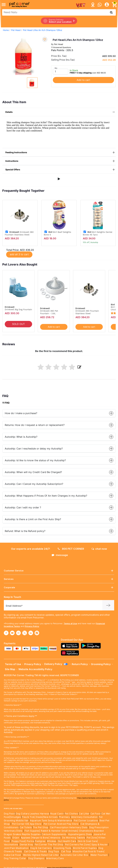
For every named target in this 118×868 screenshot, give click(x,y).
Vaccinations (11, 845)
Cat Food (95, 814)
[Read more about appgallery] (71, 653)
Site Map (10, 669)
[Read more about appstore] (71, 646)
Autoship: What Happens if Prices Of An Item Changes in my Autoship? (59, 496)
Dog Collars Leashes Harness (33, 814)
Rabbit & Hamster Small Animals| (60, 831)
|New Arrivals (50, 817)
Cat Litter (84, 814)
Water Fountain (99, 855)
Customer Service (59, 571)
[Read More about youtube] (12, 633)
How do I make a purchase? (59, 413)
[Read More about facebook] (6, 633)
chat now (99, 549)
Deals (39, 817)
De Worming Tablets (74, 838)
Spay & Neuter (100, 845)
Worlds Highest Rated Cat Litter (41, 855)
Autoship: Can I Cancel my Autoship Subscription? (59, 484)
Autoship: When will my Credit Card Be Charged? (59, 472)
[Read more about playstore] (92, 646)
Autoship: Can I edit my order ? (59, 508)
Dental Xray (27, 845)
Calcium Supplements (54, 834)
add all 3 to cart (19, 254)
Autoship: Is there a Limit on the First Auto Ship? (59, 519)
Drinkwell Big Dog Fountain (18, 309)
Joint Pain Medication (16, 848)
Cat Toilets (26, 827)
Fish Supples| (32, 831)
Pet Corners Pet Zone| (78, 845)
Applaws (26, 838)
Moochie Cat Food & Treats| (89, 851)
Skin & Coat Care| (88, 841)
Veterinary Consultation (84, 817)
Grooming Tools (62, 848)
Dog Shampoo (36, 858)
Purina (30, 841)
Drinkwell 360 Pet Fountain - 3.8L (49, 312)
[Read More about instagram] (18, 633)
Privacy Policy (32, 626)
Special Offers (61, 170)
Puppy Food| (18, 841)
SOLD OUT (18, 324)
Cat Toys (66, 851)
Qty (56, 68)
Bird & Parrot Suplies (85, 848)
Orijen (16, 838)
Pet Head (16, 30)
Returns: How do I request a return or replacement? (59, 425)
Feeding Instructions (61, 152)
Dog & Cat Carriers (41, 848)
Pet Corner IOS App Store (27, 824)
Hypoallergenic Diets (80, 834)
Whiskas (52, 841)
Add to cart (83, 80)
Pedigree (40, 841)
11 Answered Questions (61, 47)
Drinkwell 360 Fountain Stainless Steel (19, 233)
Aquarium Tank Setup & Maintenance (51, 821)
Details (61, 112)
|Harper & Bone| (40, 838)
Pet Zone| (92, 838)
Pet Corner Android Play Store (61, 824)
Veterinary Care (55, 858)
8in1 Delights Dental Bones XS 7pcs (97, 233)
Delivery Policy (56, 664)
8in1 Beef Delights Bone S (57, 233)
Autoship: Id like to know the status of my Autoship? (59, 460)
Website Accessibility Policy (35, 669)
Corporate (59, 587)
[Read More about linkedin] (31, 633)
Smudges (16, 817)
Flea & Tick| (29, 817)
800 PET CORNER (71, 549)
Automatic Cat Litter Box (74, 855)
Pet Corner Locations (86, 821)
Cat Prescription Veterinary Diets (69, 827)
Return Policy (80, 664)
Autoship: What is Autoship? (59, 437)
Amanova (55, 838)
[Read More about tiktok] (37, 633)
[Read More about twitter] (25, 633)
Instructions (61, 161)
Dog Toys (54, 851)
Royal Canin (57, 814)
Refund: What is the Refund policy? (59, 531)
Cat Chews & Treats (36, 851)
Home (6, 30)
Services (59, 579)
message (60, 555)
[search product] (111, 12)
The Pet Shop (41, 827)
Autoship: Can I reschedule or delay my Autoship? (59, 449)
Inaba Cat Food (12, 855)
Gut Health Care (67, 841)
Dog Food (9, 814)
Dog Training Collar (15, 858)
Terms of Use (70, 623)
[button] (59, 179)
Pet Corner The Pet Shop (49, 845)
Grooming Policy (101, 664)
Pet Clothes (71, 814)
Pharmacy (64, 817)
